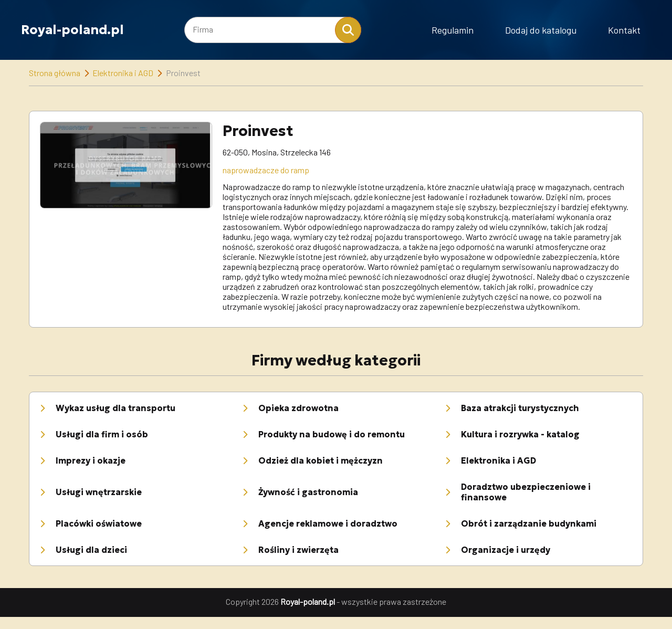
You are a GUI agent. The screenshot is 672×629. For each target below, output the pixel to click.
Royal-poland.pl (72, 30)
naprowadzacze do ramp (266, 170)
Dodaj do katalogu (541, 30)
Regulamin (453, 30)
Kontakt (624, 30)
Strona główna (55, 73)
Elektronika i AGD (123, 73)
